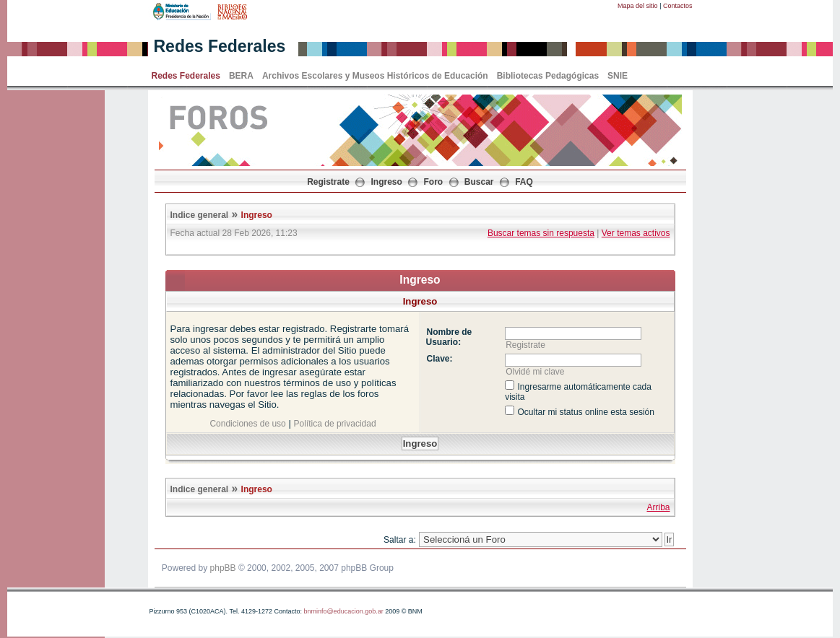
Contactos (678, 6)
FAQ (524, 182)
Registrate (328, 182)
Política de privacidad (335, 424)
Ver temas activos (636, 233)
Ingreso (387, 182)
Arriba (658, 507)
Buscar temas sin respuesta (541, 233)
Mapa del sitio (638, 6)
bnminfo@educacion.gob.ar (343, 611)
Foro (434, 182)
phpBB (223, 568)
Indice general (200, 215)
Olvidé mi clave (535, 372)
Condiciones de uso (247, 424)
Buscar (479, 182)
